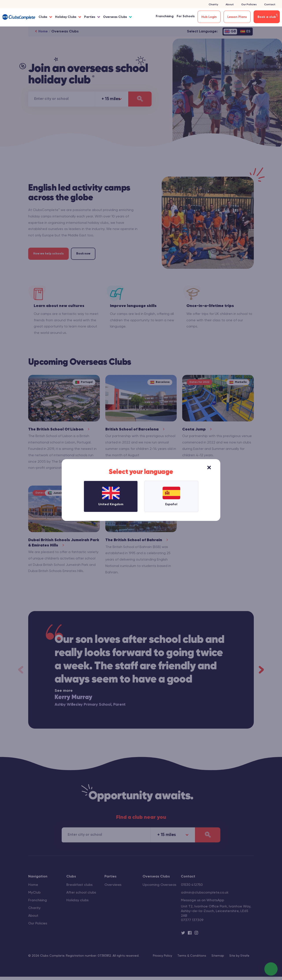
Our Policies (249, 5)
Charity (213, 5)
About (230, 5)
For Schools (186, 16)
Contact (270, 5)
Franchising (165, 16)
